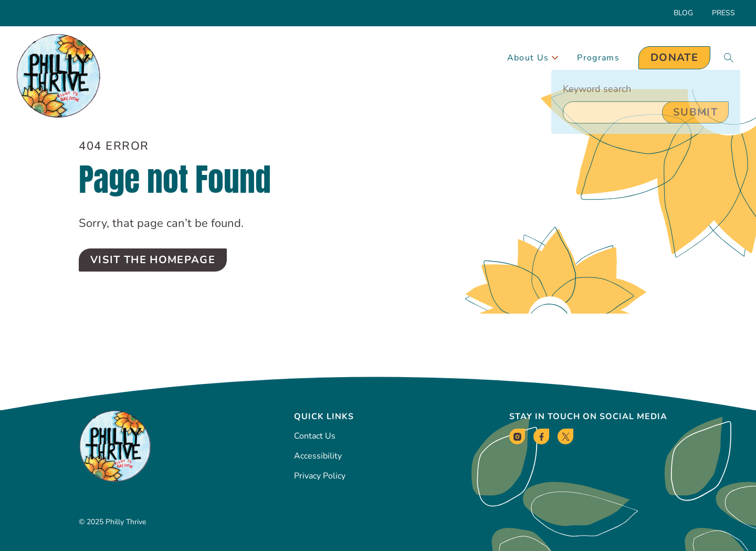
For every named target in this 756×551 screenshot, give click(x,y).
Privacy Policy (320, 476)
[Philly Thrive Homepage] (58, 76)
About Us (533, 58)
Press (723, 13)
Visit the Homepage (153, 260)
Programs (598, 58)
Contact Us (315, 436)
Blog (683, 13)
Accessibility (318, 456)
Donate (674, 58)
